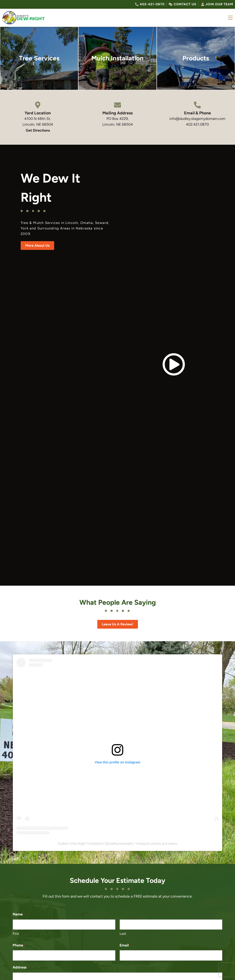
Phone (19, 946)
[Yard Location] (38, 105)
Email (125, 946)
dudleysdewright (121, 844)
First (16, 934)
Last (123, 934)
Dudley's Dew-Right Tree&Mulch (81, 844)
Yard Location (38, 113)
